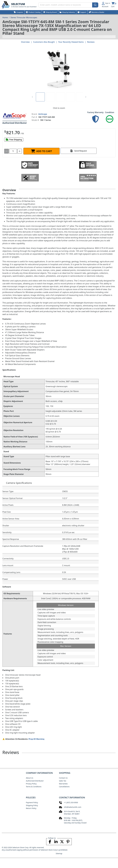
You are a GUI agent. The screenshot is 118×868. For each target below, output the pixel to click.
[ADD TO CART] (41, 151)
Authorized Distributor (35, 781)
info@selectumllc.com (73, 807)
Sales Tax (63, 781)
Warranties (63, 784)
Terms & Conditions (34, 787)
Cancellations (64, 787)
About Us (30, 778)
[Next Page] (86, 97)
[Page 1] (40, 97)
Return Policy (31, 808)
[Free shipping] (14, 140)
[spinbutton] (13, 151)
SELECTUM (18, 4)
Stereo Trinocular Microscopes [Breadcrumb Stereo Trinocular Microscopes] (24, 17)
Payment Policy (32, 802)
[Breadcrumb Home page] (5, 17)
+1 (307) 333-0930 (71, 802)
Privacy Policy (31, 784)
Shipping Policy (32, 805)
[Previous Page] (32, 97)
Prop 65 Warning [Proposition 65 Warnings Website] (36, 739)
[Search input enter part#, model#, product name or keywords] (68, 5)
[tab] (40, 97)
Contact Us (63, 778)
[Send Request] (79, 151)
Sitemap (59, 853)
